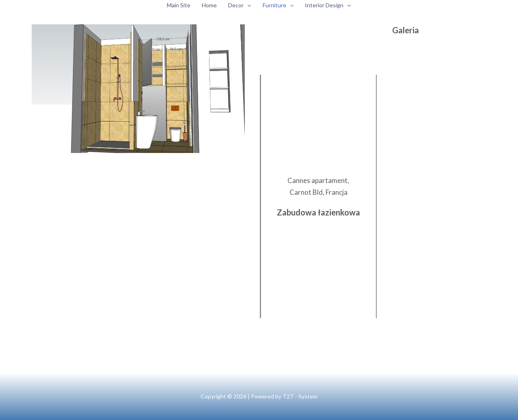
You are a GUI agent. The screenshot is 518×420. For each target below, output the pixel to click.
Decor (240, 5)
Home (209, 5)
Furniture (278, 5)
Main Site (179, 5)
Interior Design (328, 5)
